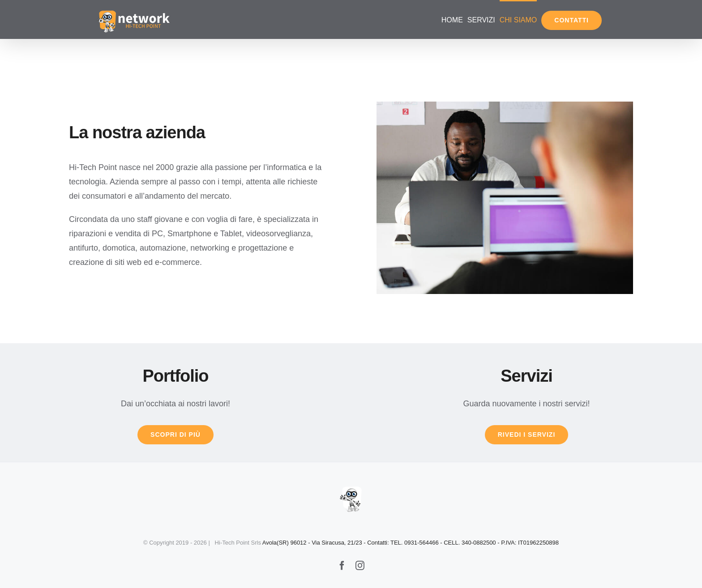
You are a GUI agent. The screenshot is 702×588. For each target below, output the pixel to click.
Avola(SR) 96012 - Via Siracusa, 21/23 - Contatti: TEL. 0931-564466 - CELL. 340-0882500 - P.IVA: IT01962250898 (411, 543)
